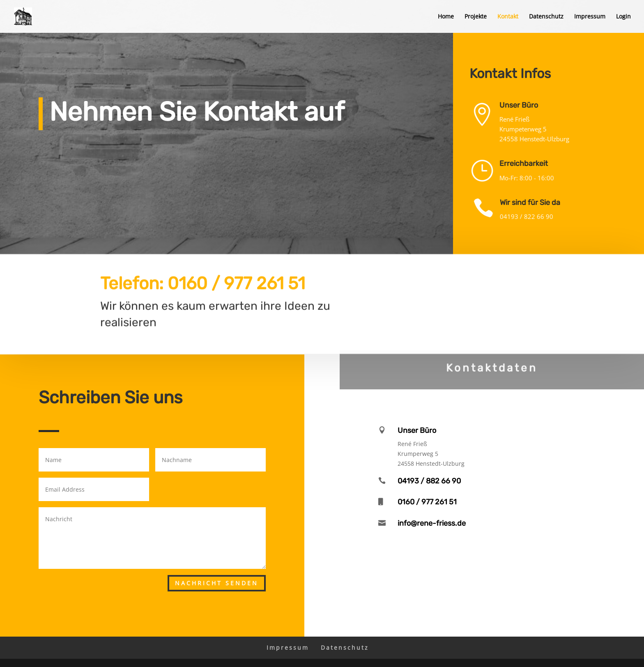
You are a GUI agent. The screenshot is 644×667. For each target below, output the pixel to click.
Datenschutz (546, 17)
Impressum (590, 17)
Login (623, 17)
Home (446, 17)
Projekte (476, 17)
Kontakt (508, 17)
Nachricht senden (217, 583)
